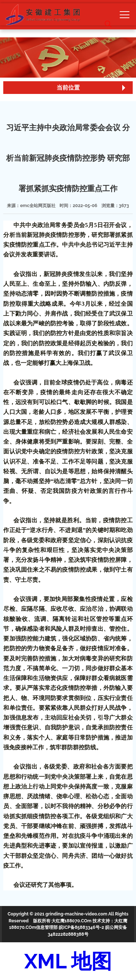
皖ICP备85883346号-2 (81, 927)
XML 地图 (68, 961)
